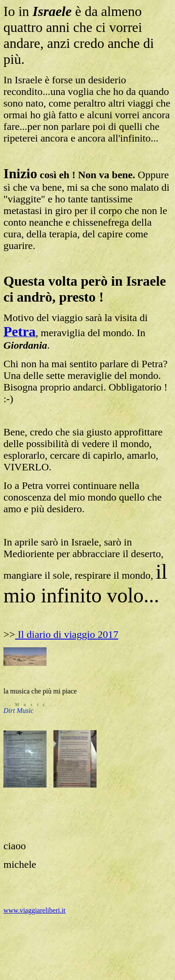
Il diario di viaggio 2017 (67, 634)
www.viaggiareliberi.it (34, 910)
